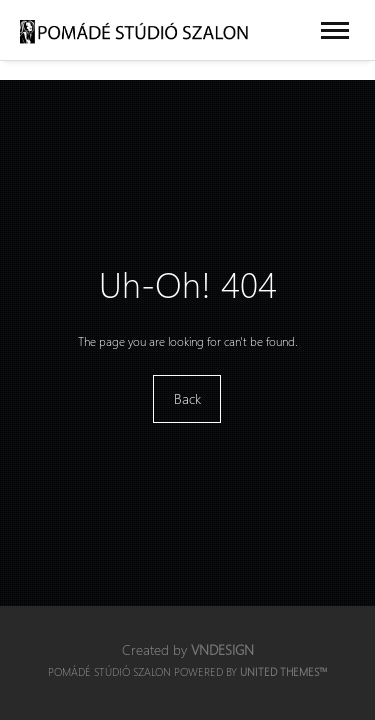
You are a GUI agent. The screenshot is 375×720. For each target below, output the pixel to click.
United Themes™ (284, 671)
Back (187, 398)
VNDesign (222, 649)
